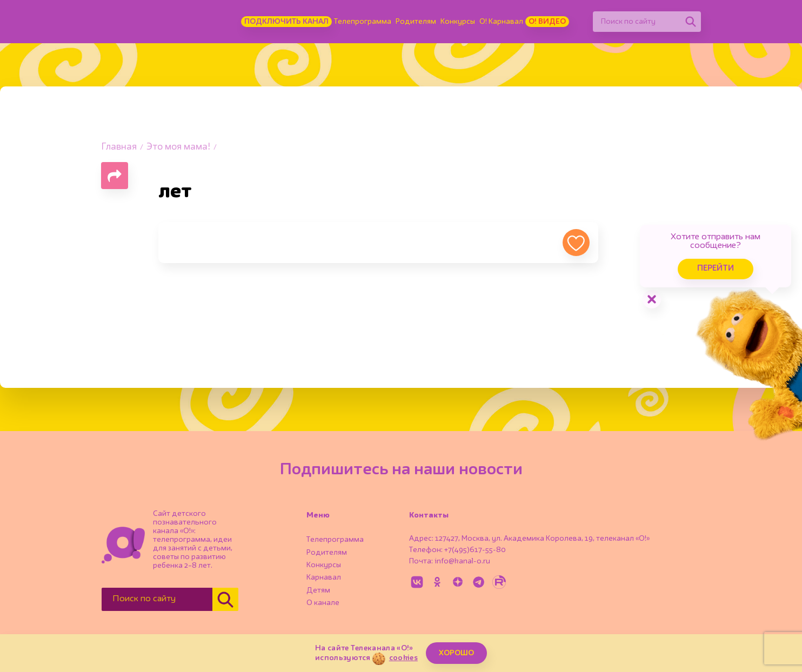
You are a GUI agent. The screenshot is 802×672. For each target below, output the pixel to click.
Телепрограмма (363, 22)
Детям (318, 590)
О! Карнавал (501, 22)
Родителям (416, 22)
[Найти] (691, 22)
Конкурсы (458, 22)
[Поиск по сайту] (637, 22)
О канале (323, 603)
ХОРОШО (456, 653)
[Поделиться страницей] (115, 176)
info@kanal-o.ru (462, 561)
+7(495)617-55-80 (475, 550)
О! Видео (547, 22)
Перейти (716, 269)
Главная (119, 147)
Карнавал (324, 577)
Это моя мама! (178, 147)
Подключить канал (286, 22)
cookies (403, 658)
